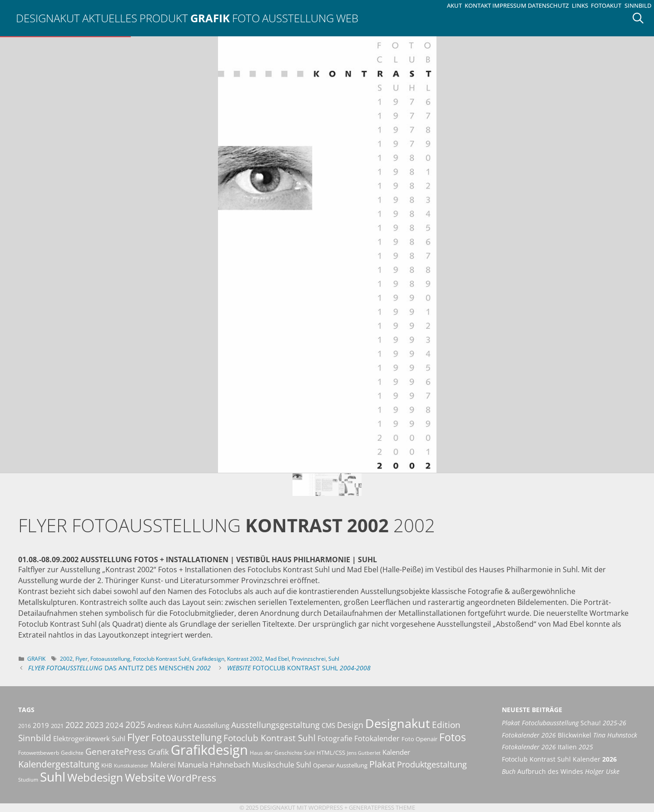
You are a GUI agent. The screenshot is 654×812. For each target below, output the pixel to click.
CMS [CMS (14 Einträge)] (328, 725)
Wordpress (326, 807)
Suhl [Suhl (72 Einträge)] (53, 777)
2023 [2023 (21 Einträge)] (94, 725)
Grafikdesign (208, 659)
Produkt (164, 18)
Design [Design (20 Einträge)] (350, 725)
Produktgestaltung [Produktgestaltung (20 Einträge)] (432, 764)
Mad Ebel (277, 659)
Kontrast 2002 (245, 659)
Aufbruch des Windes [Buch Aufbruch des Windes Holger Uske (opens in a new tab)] (561, 771)
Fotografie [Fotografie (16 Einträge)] (335, 738)
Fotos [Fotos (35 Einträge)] (453, 737)
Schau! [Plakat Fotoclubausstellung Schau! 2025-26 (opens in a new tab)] (564, 723)
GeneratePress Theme (382, 807)
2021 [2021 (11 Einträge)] (57, 726)
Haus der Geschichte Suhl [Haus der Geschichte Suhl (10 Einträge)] (282, 753)
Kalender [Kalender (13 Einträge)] (396, 752)
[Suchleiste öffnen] (641, 18)
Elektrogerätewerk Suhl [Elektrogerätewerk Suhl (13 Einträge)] (89, 738)
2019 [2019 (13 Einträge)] (41, 725)
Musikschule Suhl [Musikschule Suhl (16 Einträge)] (282, 765)
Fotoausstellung (110, 659)
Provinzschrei (309, 659)
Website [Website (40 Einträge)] (145, 777)
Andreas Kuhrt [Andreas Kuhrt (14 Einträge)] (169, 725)
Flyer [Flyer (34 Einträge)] (138, 737)
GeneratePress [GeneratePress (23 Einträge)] (116, 752)
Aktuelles (110, 18)
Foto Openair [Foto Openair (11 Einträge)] (419, 739)
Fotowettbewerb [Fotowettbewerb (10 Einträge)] (39, 753)
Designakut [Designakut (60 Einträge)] (398, 723)
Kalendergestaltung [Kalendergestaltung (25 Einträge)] (59, 764)
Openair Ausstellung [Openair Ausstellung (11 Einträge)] (340, 765)
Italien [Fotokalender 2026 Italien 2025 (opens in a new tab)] (547, 747)
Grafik (210, 18)
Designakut (48, 18)
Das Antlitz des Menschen (119, 668)
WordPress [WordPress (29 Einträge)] (192, 778)
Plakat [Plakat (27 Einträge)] (382, 764)
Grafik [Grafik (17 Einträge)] (158, 752)
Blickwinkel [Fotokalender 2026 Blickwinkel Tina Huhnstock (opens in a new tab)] (570, 735)
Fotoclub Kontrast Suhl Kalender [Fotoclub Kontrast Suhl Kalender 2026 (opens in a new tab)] (559, 759)
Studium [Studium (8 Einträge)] (28, 780)
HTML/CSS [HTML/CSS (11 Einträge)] (331, 753)
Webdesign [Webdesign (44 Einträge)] (95, 777)
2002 (66, 659)
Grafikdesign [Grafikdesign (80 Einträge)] (209, 750)
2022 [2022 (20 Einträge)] (74, 725)
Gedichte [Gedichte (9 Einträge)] (72, 753)
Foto (246, 18)
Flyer (82, 659)
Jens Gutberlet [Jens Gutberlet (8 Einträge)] (364, 753)
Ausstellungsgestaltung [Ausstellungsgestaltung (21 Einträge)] (275, 725)
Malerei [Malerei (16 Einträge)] (163, 765)
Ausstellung (298, 18)
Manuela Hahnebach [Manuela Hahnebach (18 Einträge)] (214, 765)
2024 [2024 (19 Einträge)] (114, 725)
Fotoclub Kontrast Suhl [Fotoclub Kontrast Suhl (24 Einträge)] (270, 738)
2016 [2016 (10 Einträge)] (25, 726)
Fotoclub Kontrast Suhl (161, 659)
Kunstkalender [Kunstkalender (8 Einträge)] (131, 766)
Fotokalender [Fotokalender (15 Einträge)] (377, 738)
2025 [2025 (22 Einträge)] (135, 725)
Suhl (334, 659)
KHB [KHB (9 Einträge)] (107, 765)
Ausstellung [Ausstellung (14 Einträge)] (211, 725)
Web (347, 18)
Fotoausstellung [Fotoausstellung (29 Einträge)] (186, 738)
